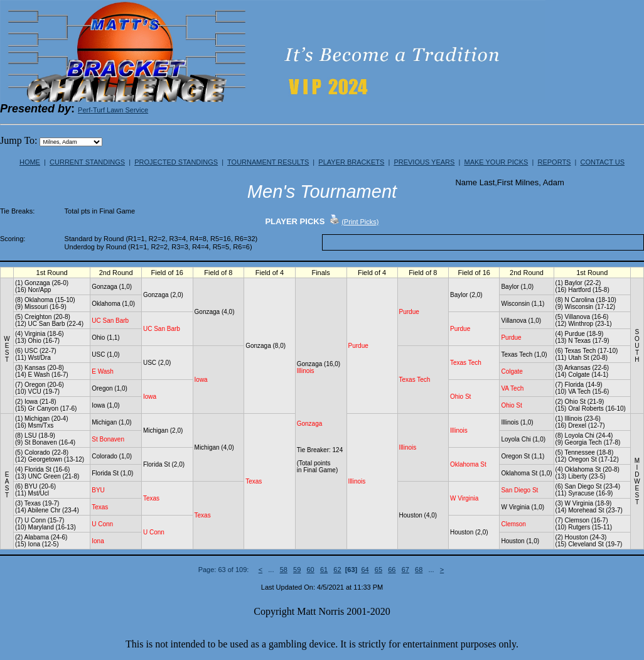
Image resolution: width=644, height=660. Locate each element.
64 (365, 570)
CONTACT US (603, 162)
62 (337, 570)
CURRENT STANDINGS (87, 162)
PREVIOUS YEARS (424, 162)
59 (297, 570)
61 (324, 570)
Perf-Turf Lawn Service (113, 110)
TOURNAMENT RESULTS (268, 162)
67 (405, 570)
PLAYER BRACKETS (351, 162)
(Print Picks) (360, 222)
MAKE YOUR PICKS (496, 162)
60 (310, 570)
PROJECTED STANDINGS (176, 162)
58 (284, 570)
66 (392, 570)
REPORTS (554, 162)
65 (378, 570)
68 (419, 570)
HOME (30, 162)
